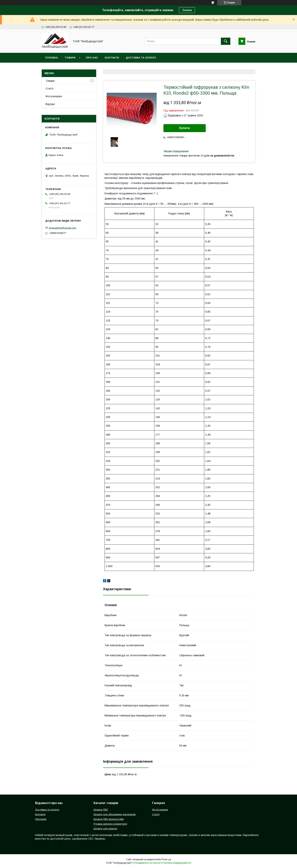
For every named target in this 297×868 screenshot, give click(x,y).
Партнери (41, 819)
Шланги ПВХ (101, 810)
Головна (51, 58)
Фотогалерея (54, 96)
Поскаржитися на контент (147, 863)
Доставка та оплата (141, 58)
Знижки (187, 10)
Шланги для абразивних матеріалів (115, 814)
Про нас (92, 58)
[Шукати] (226, 41)
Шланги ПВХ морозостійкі (109, 819)
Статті (49, 89)
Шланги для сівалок (105, 829)
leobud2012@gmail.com (63, 228)
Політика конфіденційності (177, 863)
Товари (70, 58)
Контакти (112, 58)
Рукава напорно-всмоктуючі (110, 824)
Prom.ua (166, 859)
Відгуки (50, 104)
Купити (185, 128)
